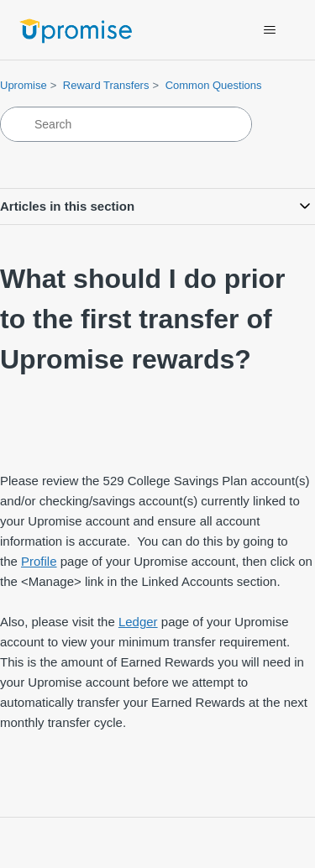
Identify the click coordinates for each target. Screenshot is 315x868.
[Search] (126, 124)
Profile (39, 561)
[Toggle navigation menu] (269, 30)
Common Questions (214, 85)
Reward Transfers (106, 85)
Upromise (24, 85)
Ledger (138, 622)
